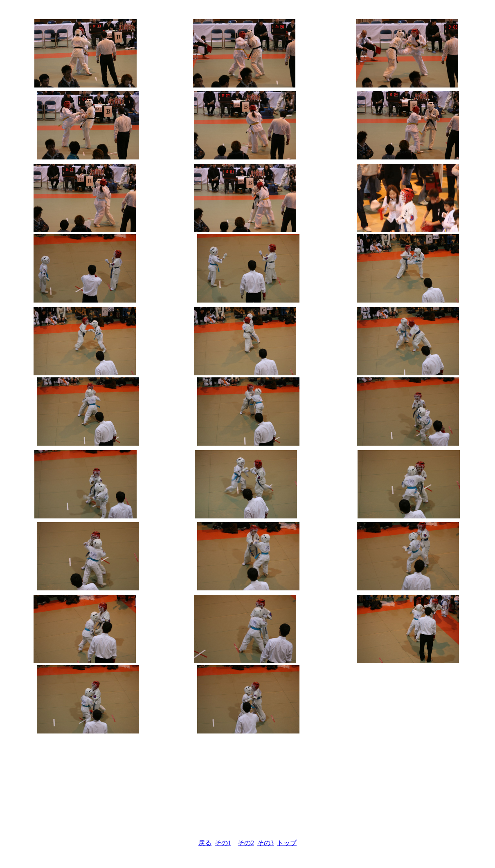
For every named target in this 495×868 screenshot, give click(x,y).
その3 (265, 843)
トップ (287, 843)
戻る (205, 843)
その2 (246, 843)
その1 (223, 843)
